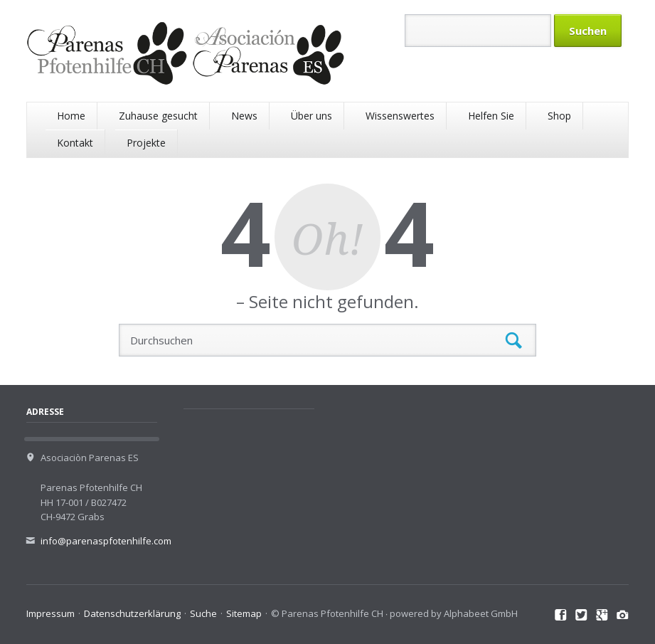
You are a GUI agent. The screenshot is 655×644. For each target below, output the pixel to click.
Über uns (311, 116)
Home (71, 116)
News (244, 116)
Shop (559, 116)
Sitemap (244, 613)
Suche (203, 613)
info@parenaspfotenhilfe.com (106, 541)
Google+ (602, 616)
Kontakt (75, 143)
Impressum (50, 613)
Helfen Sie (491, 116)
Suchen (514, 341)
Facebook (561, 616)
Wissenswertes (400, 116)
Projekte (146, 143)
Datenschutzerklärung (132, 613)
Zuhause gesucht (158, 116)
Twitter (581, 616)
